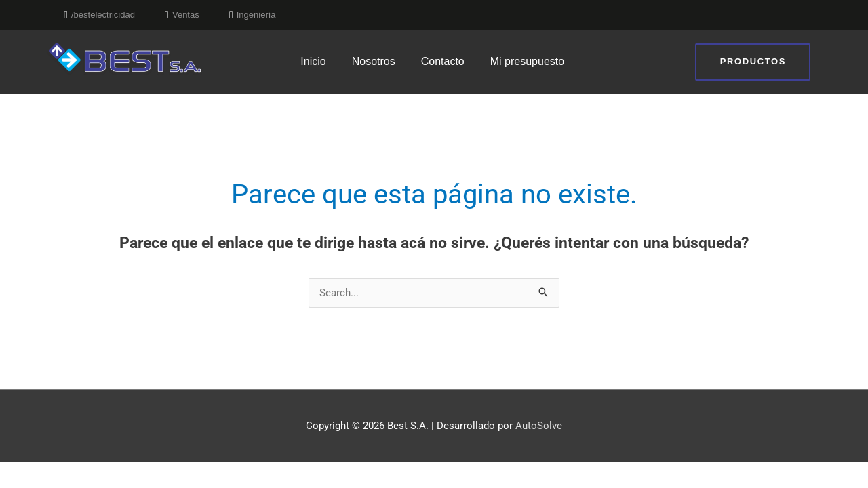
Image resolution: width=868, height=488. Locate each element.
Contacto (443, 61)
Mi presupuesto (527, 61)
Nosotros (374, 61)
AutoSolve (539, 426)
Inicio (313, 61)
